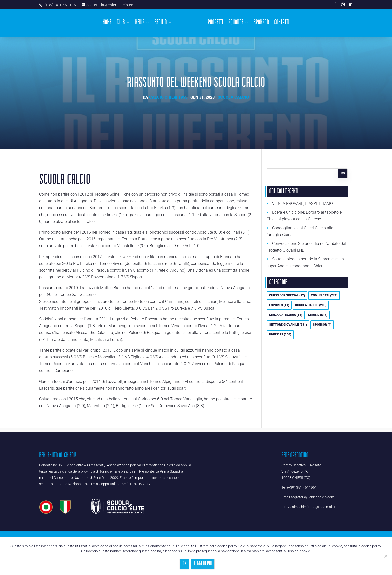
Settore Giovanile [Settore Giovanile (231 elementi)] (288, 325)
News (140, 24)
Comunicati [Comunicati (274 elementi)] (324, 295)
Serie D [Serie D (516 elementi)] (318, 315)
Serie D (161, 24)
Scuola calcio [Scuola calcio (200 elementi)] (311, 305)
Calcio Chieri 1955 (168, 97)
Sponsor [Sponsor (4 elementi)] (322, 325)
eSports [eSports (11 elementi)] (279, 305)
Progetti (215, 24)
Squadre (236, 24)
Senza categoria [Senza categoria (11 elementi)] (286, 315)
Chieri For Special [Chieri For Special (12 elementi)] (287, 295)
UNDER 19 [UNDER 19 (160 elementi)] (280, 334)
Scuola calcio (233, 97)
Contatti (282, 24)
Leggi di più (203, 564)
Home (107, 24)
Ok (184, 564)
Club (121, 24)
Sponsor (261, 24)
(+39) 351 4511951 (61, 5)
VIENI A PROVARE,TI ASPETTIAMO (303, 203)
